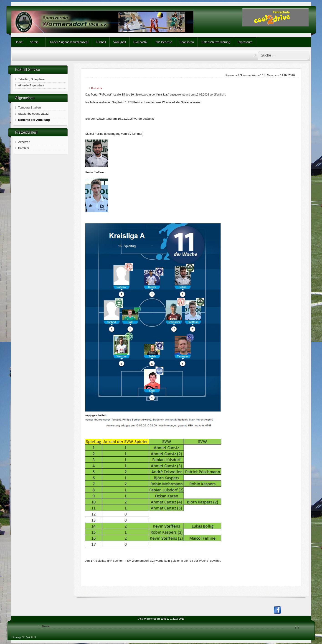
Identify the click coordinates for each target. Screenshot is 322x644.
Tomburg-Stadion (29, 107)
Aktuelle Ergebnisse (31, 85)
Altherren (24, 142)
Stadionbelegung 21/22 (33, 114)
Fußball (101, 42)
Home (19, 42)
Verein (34, 42)
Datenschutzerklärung (216, 42)
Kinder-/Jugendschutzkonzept (69, 42)
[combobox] (284, 55)
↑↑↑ (297, 627)
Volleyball (120, 42)
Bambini (24, 148)
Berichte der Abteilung (34, 120)
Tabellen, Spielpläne (31, 79)
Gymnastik (140, 42)
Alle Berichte (163, 42)
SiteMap (46, 626)
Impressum (245, 42)
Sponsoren (187, 42)
